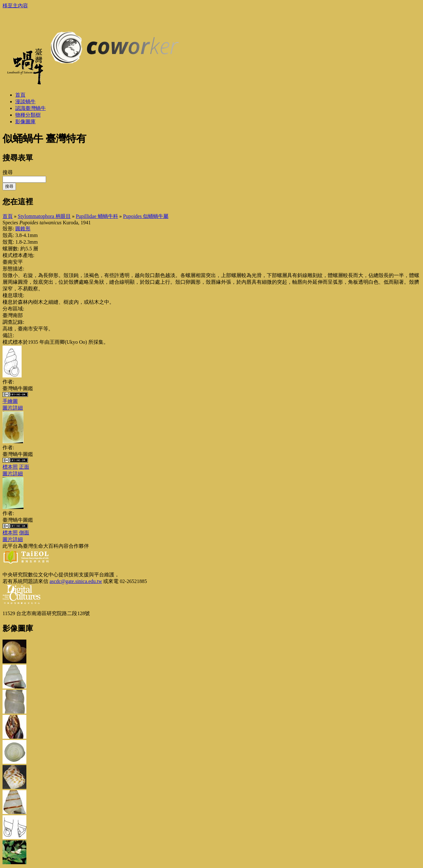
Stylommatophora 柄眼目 (44, 216)
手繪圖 (10, 401)
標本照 (10, 467)
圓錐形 (23, 229)
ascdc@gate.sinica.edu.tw (76, 581)
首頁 (8, 216)
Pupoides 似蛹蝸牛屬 (146, 216)
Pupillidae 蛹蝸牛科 (97, 216)
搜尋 (8, 172)
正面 (24, 467)
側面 (24, 533)
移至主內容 (15, 6)
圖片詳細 (13, 408)
